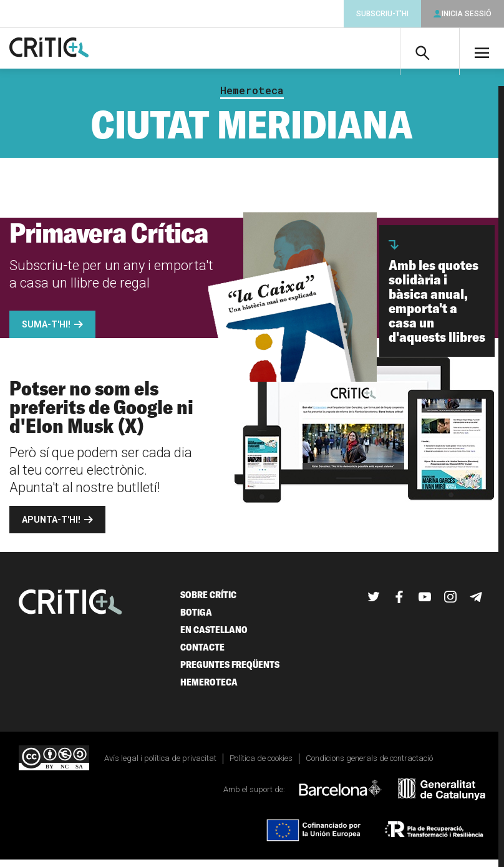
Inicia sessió (467, 14)
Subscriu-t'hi (382, 14)
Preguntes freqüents (230, 671)
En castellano (214, 637)
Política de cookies (261, 765)
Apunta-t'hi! (51, 526)
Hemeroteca (252, 97)
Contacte (202, 654)
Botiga (196, 619)
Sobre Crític (208, 602)
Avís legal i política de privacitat (160, 765)
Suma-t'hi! (46, 331)
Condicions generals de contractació (369, 765)
